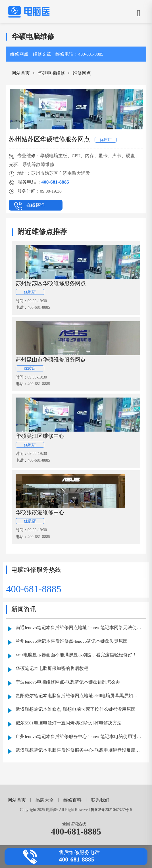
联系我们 (100, 800)
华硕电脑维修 (51, 73)
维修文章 (42, 54)
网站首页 (21, 73)
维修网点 (19, 54)
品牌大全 (45, 800)
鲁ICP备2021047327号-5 (111, 810)
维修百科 (72, 800)
